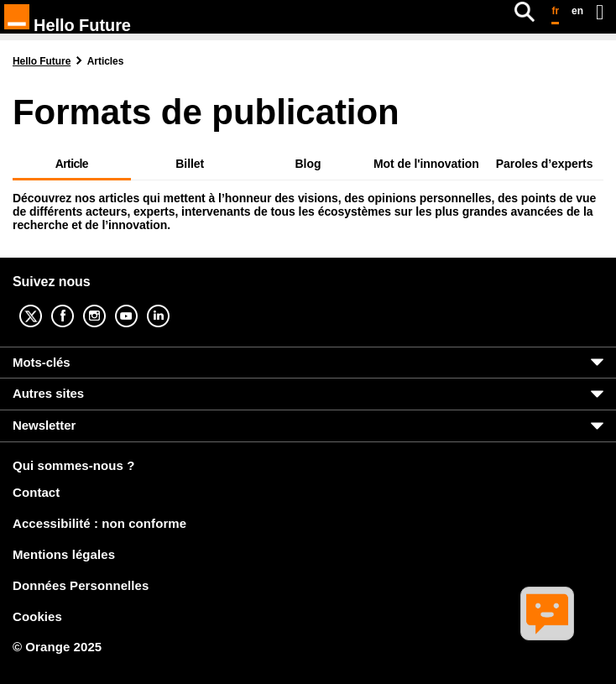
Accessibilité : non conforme (99, 523)
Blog (308, 164)
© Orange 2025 (57, 647)
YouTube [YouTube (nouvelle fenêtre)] (139, 304)
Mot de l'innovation (426, 164)
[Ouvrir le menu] (600, 12)
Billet (190, 164)
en (577, 11)
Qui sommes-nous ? (73, 466)
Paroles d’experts (545, 164)
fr (555, 11)
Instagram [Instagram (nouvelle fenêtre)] (107, 304)
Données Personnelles (81, 585)
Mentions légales (64, 554)
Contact (36, 492)
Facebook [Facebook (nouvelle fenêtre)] (76, 304)
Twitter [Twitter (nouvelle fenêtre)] (44, 304)
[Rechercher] (525, 12)
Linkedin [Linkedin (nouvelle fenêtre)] (171, 304)
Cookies (37, 616)
